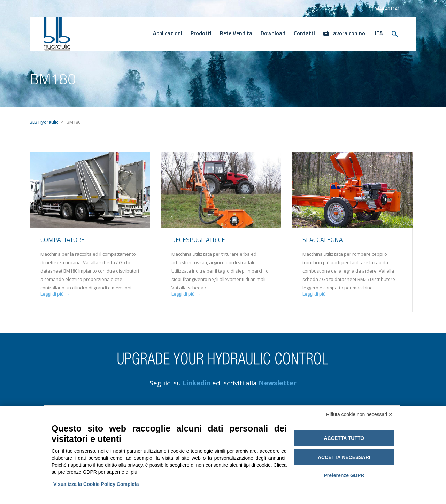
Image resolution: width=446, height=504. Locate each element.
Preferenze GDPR (344, 475)
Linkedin (197, 383)
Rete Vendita (236, 33)
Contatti (304, 33)
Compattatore (63, 240)
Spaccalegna (323, 240)
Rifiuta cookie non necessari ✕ (359, 414)
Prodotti (201, 33)
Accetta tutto (344, 438)
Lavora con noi (345, 33)
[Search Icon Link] (395, 34)
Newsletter (278, 383)
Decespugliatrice (198, 240)
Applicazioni (168, 33)
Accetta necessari (344, 457)
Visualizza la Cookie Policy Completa (96, 484)
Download (273, 33)
